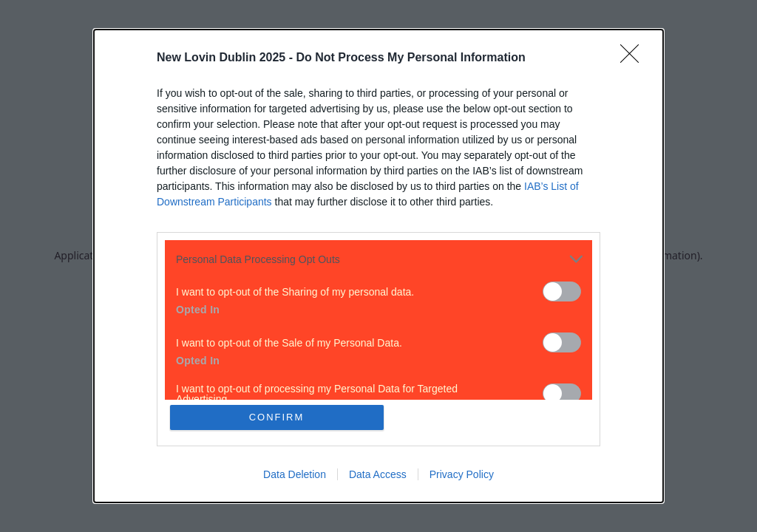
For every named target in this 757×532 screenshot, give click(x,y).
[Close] (634, 58)
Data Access (378, 474)
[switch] (562, 291)
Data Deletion (295, 474)
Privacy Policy (462, 474)
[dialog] (378, 266)
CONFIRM (277, 417)
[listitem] (378, 259)
